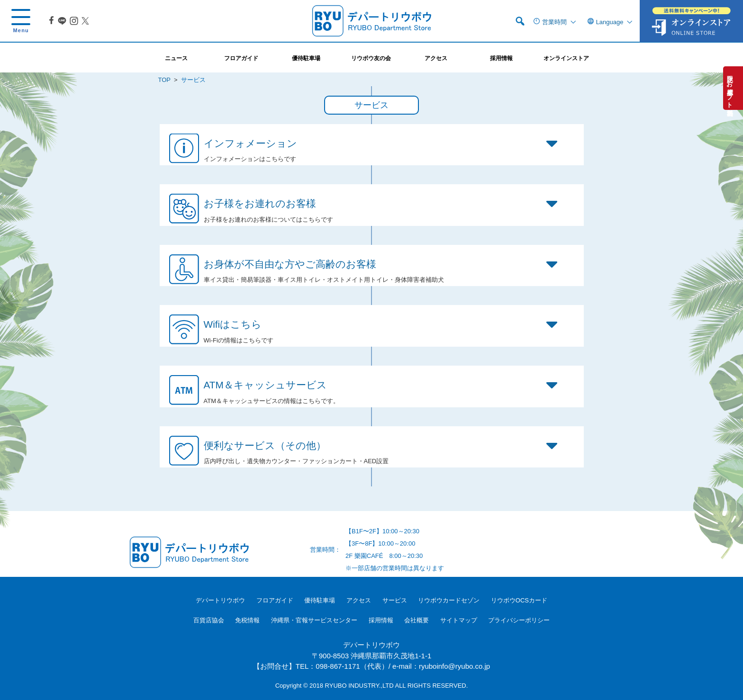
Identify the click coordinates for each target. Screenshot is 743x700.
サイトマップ (459, 620)
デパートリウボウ (220, 600)
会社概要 (417, 620)
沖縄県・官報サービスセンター (314, 620)
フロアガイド (275, 600)
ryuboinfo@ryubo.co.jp (454, 666)
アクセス (359, 600)
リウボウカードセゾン (449, 600)
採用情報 (381, 620)
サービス (395, 600)
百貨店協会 (209, 620)
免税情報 (247, 620)
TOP (164, 80)
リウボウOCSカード (519, 600)
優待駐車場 (320, 600)
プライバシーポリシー (519, 620)
